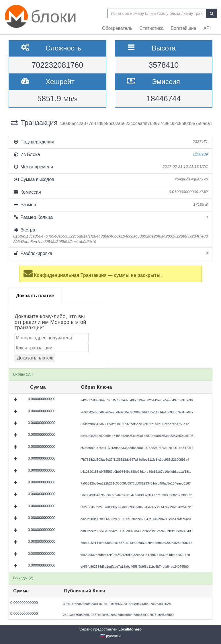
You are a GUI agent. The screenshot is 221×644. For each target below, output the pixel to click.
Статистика (152, 28)
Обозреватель (117, 28)
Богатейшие (184, 28)
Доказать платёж (35, 296)
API (207, 28)
